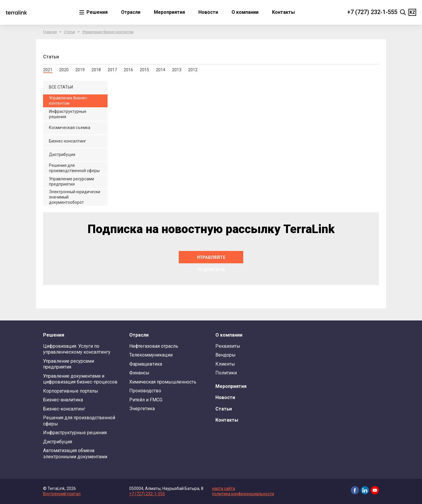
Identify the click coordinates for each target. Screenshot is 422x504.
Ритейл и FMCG (146, 400)
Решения (96, 12)
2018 (96, 70)
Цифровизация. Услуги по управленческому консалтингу (77, 349)
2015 (144, 70)
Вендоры (226, 355)
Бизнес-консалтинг (64, 409)
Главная (50, 32)
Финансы (139, 373)
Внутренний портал (62, 494)
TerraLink (16, 12)
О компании (245, 12)
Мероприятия (169, 12)
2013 (177, 70)
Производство (145, 391)
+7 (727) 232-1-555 (372, 12)
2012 (193, 70)
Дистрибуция (58, 442)
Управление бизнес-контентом (108, 32)
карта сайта (224, 488)
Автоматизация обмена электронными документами (75, 453)
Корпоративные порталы (71, 391)
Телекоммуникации (151, 355)
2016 (128, 70)
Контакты (283, 12)
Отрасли (131, 12)
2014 (161, 70)
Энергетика (142, 409)
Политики (226, 373)
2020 (64, 70)
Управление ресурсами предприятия (69, 364)
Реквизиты (228, 346)
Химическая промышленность (163, 382)
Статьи (69, 32)
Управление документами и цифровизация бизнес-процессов (80, 379)
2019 (80, 70)
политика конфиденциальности (243, 494)
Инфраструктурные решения (75, 433)
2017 (112, 70)
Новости (208, 12)
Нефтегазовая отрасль (154, 346)
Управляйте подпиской (211, 259)
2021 (48, 70)
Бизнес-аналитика (63, 400)
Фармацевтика (146, 364)
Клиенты (225, 364)
